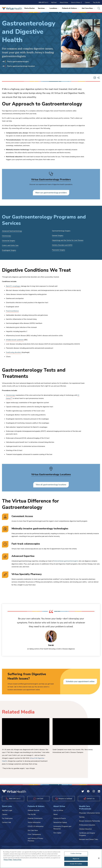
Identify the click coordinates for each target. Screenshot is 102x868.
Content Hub (6, 822)
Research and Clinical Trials (89, 839)
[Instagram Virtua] (94, 792)
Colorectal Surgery (9, 241)
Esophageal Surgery (9, 250)
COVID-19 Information (36, 826)
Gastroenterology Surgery (61, 231)
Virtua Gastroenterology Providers (51, 179)
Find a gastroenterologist (15, 62)
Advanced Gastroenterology (12, 231)
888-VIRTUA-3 (43, 2)
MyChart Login (7, 810)
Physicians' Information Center (90, 813)
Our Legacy (57, 833)
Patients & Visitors (70, 8)
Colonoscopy (6, 236)
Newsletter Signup (60, 822)
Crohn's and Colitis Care (10, 245)
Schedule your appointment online (80, 681)
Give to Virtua (76, 2)
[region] (51, 858)
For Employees (7, 818)
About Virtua (64, 2)
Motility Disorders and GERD (62, 245)
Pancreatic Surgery (59, 250)
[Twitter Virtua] (83, 792)
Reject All (76, 859)
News (55, 814)
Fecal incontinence (12, 311)
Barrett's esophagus (13, 286)
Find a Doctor (30, 8)
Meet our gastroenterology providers (51, 193)
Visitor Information (34, 822)
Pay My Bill (97, 2)
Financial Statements (35, 818)
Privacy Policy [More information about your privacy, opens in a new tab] (8, 860)
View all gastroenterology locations (51, 485)
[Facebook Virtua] (88, 792)
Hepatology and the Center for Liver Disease (68, 240)
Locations (54, 8)
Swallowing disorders (14, 352)
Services (42, 8)
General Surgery (58, 236)
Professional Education (87, 825)
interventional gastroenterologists (66, 561)
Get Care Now (88, 8)
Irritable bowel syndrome (15, 340)
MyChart (54, 2)
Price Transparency (34, 834)
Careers (87, 2)
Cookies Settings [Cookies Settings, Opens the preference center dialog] (76, 853)
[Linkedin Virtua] (99, 792)
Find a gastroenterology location (18, 66)
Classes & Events (60, 818)
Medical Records (34, 810)
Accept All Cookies (76, 864)
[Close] (99, 858)
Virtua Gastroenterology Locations (51, 474)
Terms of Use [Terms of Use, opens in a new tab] (17, 860)
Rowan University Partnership (89, 821)
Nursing (82, 817)
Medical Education (85, 829)
